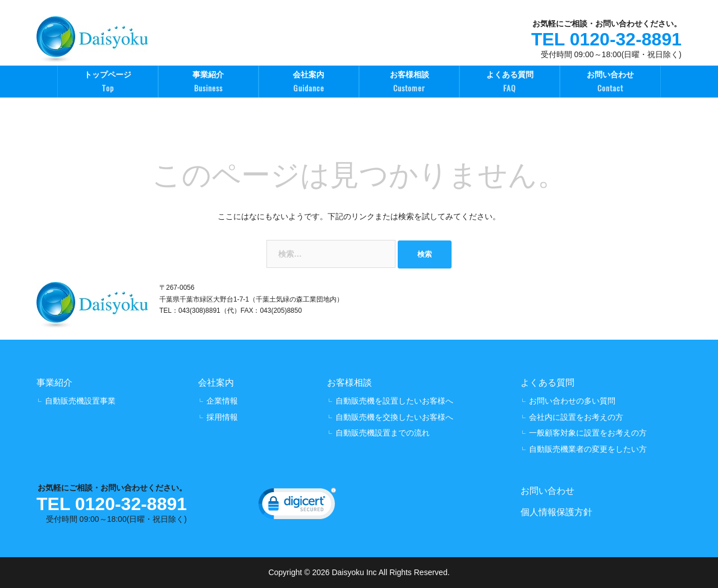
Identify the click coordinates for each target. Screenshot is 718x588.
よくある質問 (510, 83)
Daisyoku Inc (354, 572)
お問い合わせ (610, 83)
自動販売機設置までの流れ (383, 433)
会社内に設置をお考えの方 (576, 417)
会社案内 (309, 83)
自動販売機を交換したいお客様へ (394, 417)
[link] (297, 506)
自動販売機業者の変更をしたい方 (588, 449)
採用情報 (222, 417)
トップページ (107, 83)
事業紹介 (208, 83)
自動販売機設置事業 (80, 401)
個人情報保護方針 (556, 512)
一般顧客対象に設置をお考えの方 (588, 433)
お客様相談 (409, 83)
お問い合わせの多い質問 (572, 401)
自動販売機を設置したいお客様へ (394, 401)
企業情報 (222, 401)
